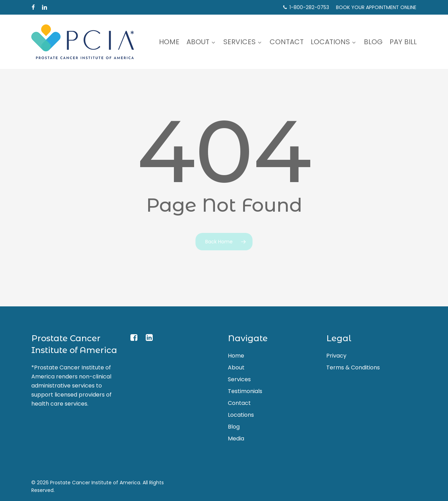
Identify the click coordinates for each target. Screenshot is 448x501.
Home (236, 356)
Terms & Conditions (353, 367)
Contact (239, 403)
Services (239, 379)
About (236, 367)
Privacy (336, 356)
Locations (241, 415)
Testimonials (245, 391)
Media (236, 439)
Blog (234, 427)
